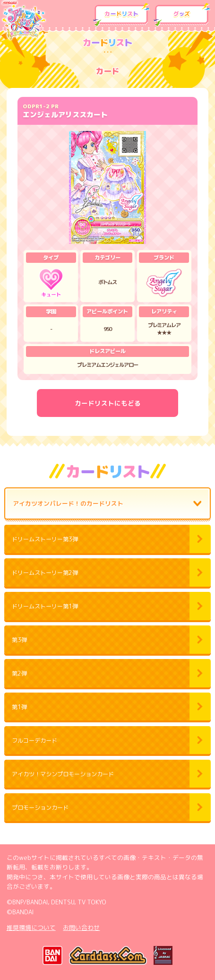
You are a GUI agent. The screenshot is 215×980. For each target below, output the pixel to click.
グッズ (182, 15)
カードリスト (121, 15)
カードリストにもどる (108, 403)
